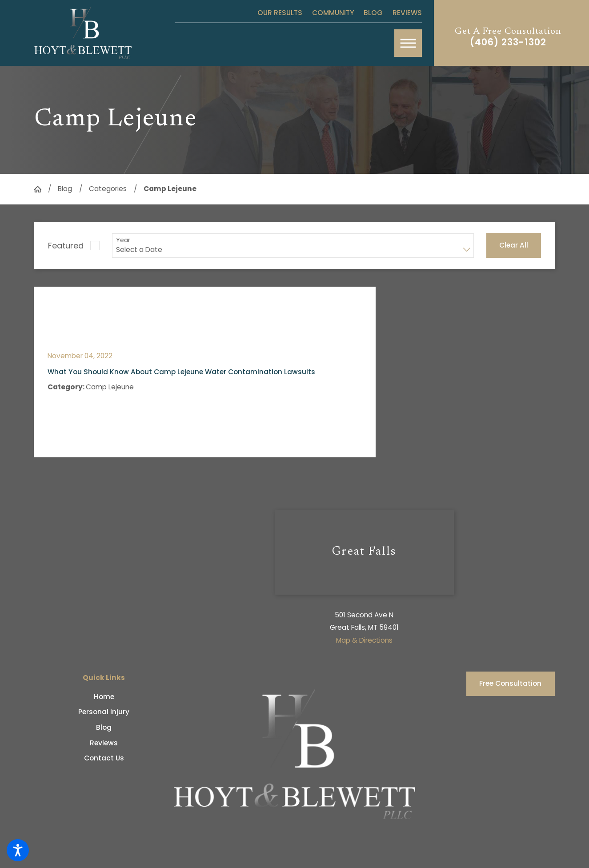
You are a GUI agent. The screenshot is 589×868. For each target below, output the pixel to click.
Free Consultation (510, 683)
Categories (108, 189)
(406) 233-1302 (508, 42)
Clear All (514, 245)
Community (333, 13)
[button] (18, 850)
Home (104, 697)
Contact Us (104, 758)
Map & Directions (364, 640)
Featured (66, 246)
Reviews (407, 13)
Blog (373, 13)
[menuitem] (104, 697)
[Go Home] (41, 189)
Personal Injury (104, 712)
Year (123, 240)
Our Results (280, 13)
